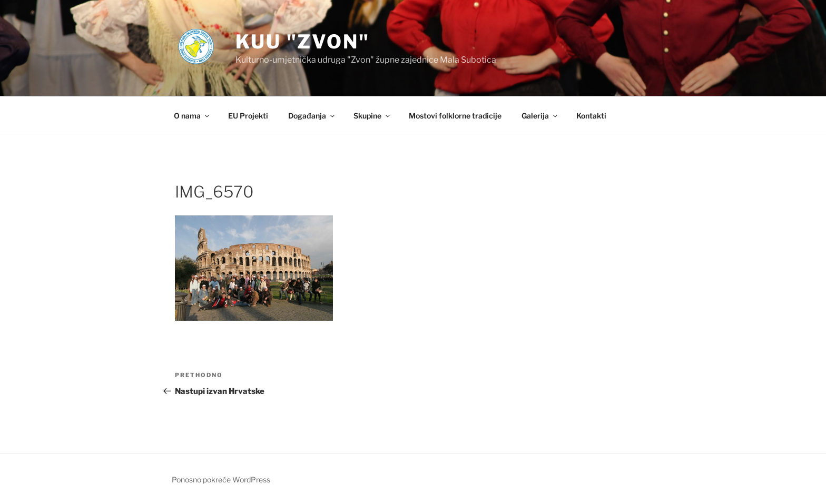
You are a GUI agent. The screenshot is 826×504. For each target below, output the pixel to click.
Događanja (312, 116)
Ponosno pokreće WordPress (221, 480)
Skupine (372, 116)
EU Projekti (248, 116)
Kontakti (591, 116)
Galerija (540, 116)
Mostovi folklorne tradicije (455, 116)
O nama (192, 116)
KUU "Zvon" (303, 42)
